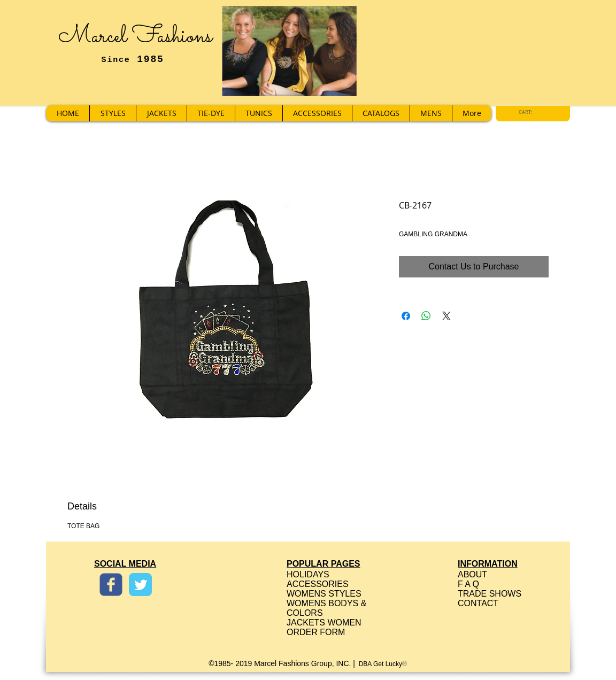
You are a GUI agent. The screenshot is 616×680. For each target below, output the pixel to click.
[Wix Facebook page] (111, 585)
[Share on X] (446, 316)
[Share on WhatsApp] (426, 316)
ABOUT (472, 574)
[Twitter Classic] (140, 585)
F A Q (468, 584)
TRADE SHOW (487, 594)
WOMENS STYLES (324, 594)
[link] (529, 112)
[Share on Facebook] (406, 316)
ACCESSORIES (318, 584)
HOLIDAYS (308, 574)
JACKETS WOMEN (324, 623)
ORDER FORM (316, 632)
